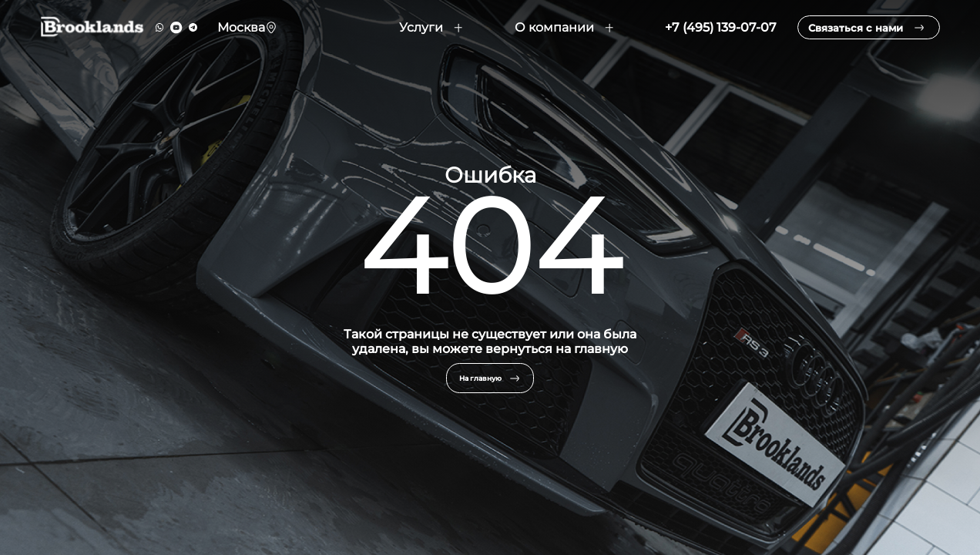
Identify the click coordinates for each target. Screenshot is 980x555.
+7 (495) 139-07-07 (700, 36)
